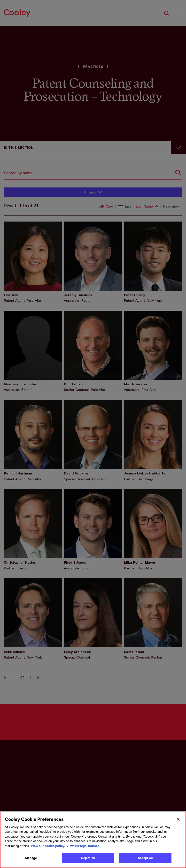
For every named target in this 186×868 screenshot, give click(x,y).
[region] (93, 840)
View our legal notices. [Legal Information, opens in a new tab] (83, 846)
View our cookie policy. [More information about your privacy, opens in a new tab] (48, 846)
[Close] (178, 819)
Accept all (145, 858)
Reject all (88, 858)
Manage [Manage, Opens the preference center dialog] (31, 858)
